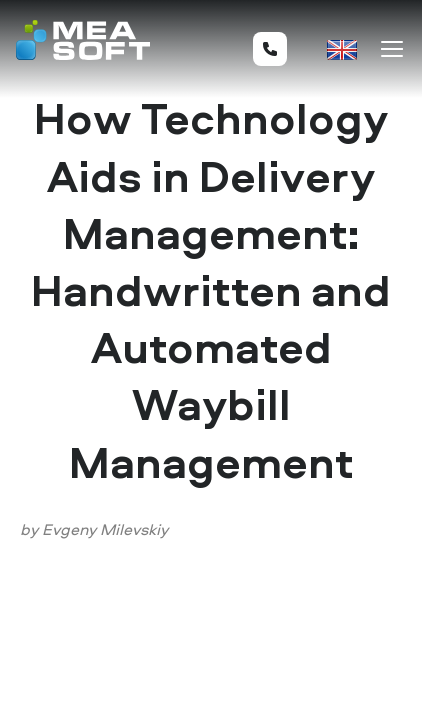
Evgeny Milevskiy (105, 529)
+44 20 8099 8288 (270, 49)
